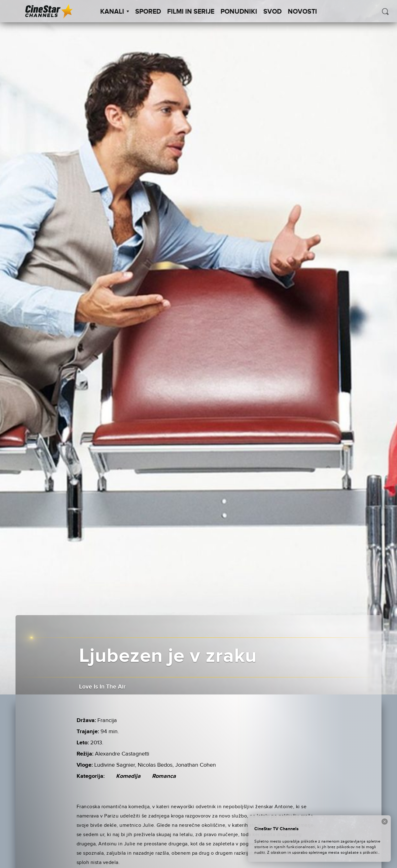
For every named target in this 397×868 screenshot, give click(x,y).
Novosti (302, 12)
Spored (148, 12)
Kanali (115, 12)
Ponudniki (239, 12)
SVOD (272, 12)
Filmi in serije (191, 12)
